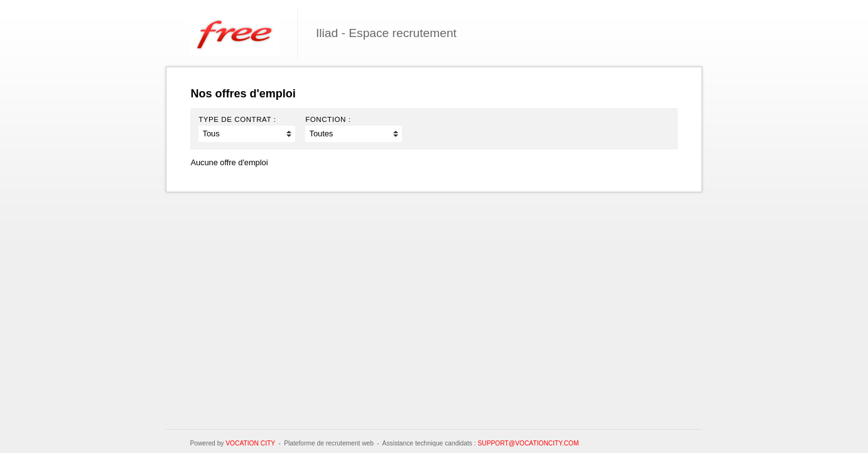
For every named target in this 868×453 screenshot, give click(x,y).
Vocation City (250, 443)
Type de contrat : (237, 119)
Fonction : (328, 119)
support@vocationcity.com (528, 443)
